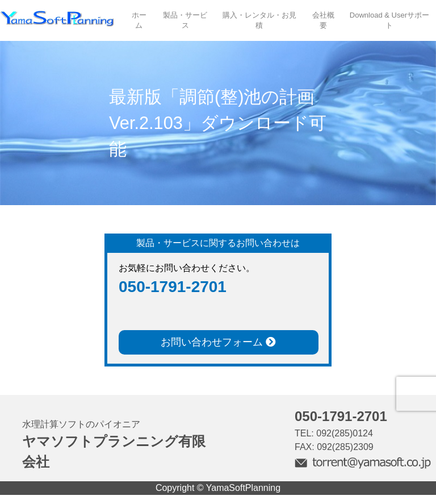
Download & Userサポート (389, 20)
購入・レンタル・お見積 (259, 20)
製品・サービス (185, 20)
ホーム (139, 20)
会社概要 (323, 20)
